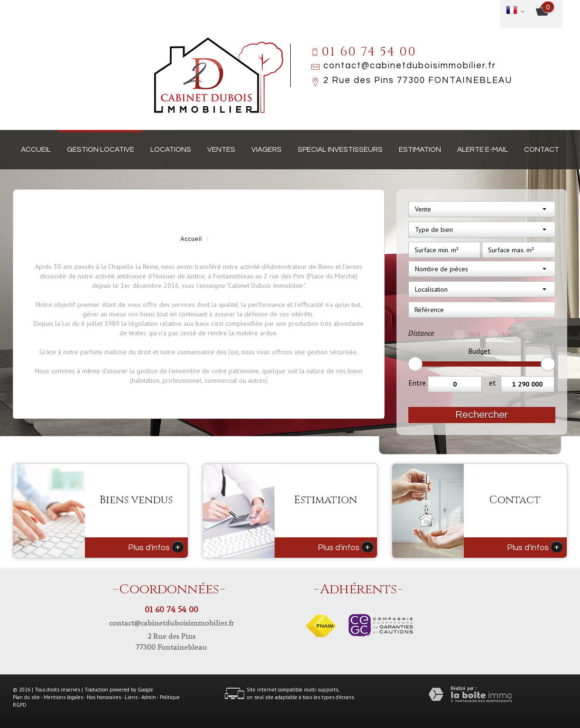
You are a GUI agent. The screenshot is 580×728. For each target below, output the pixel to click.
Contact (542, 149)
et (493, 383)
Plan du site (26, 697)
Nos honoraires (104, 697)
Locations (171, 149)
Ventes (221, 149)
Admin (149, 697)
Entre (417, 383)
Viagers (267, 149)
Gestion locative (101, 149)
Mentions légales (63, 697)
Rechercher (482, 415)
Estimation (420, 149)
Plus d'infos (156, 547)
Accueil (36, 149)
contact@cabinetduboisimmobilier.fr (410, 66)
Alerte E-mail (483, 149)
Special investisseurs (340, 149)
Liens (131, 697)
